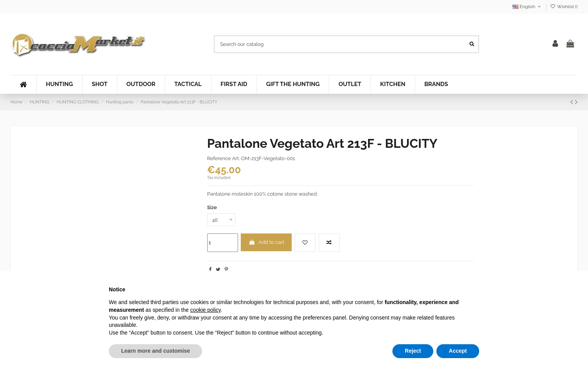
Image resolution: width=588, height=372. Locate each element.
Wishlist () (564, 7)
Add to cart (266, 243)
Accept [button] (458, 351)
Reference (219, 158)
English (527, 7)
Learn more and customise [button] (155, 351)
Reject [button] (413, 351)
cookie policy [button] (205, 310)
